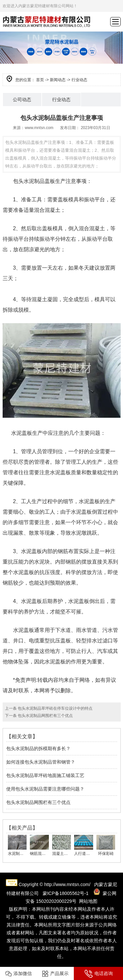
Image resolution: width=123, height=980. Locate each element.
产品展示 (55, 974)
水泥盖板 (22, 433)
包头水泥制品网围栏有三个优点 (45, 716)
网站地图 (88, 901)
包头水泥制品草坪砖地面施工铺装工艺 (45, 775)
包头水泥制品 (29, 181)
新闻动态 (58, 80)
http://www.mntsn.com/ (67, 884)
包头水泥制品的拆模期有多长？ (38, 748)
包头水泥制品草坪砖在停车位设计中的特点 (55, 708)
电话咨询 (99, 974)
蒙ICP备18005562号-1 (66, 893)
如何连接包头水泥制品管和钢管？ (41, 762)
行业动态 (61, 100)
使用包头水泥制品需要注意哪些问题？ (45, 789)
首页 (40, 80)
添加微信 (19, 974)
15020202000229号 (56, 901)
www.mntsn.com (39, 128)
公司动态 (22, 100)
